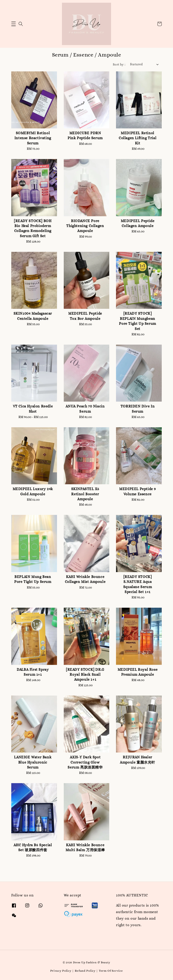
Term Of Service (111, 971)
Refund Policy (85, 971)
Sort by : (119, 64)
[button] (14, 24)
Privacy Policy (61, 971)
